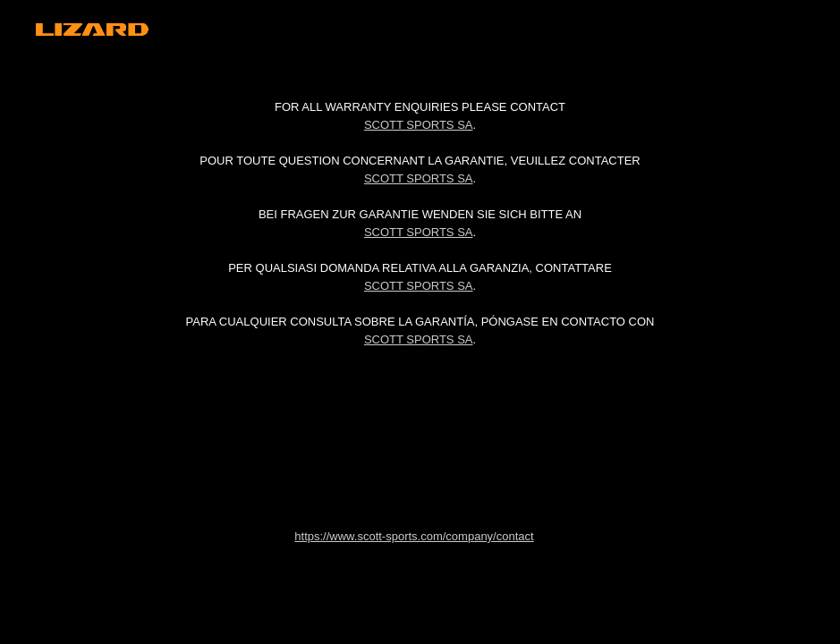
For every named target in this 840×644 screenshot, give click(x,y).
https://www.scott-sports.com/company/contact (414, 536)
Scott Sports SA (419, 125)
